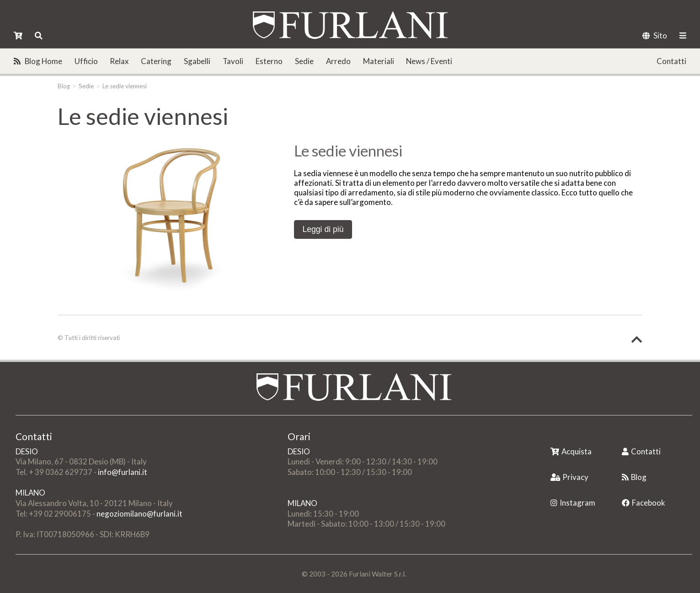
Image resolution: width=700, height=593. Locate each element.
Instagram (573, 503)
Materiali (379, 61)
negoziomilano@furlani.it (139, 514)
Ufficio (86, 61)
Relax (119, 61)
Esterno (269, 61)
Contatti (671, 61)
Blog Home (38, 61)
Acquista (571, 451)
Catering (156, 61)
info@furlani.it (123, 472)
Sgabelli (197, 61)
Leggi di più (323, 229)
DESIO (27, 451)
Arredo (338, 61)
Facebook (644, 503)
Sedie (304, 61)
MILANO (30, 493)
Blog (64, 86)
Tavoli (233, 61)
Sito (655, 35)
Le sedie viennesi (125, 86)
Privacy (569, 477)
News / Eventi (429, 61)
